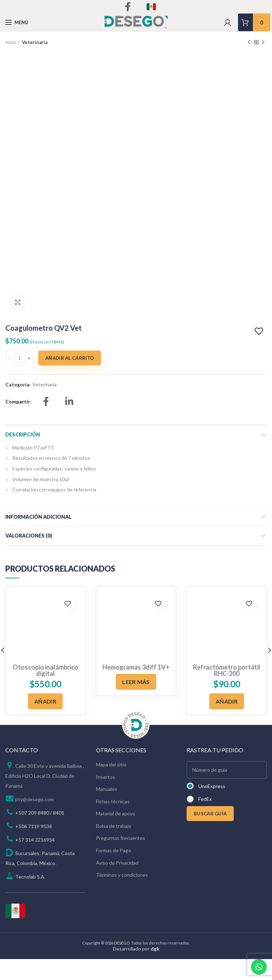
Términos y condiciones (122, 896)
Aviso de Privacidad (117, 884)
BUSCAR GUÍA (210, 835)
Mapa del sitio (111, 786)
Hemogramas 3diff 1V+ (136, 688)
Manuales (107, 810)
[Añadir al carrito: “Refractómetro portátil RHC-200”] (227, 722)
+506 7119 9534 (33, 847)
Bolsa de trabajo (114, 847)
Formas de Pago (114, 872)
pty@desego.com (35, 821)
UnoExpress (212, 807)
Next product (263, 42)
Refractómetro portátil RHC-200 (227, 692)
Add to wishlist (260, 353)
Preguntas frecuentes (121, 859)
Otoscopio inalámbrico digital (46, 692)
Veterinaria (35, 42)
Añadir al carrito (70, 379)
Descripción (23, 456)
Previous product (249, 42)
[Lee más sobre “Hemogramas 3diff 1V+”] (136, 703)
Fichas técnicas (113, 823)
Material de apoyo (116, 835)
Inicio (11, 42)
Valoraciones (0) (29, 557)
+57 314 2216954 (35, 861)
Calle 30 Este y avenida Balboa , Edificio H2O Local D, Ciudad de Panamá (45, 797)
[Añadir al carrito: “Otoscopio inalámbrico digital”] (45, 722)
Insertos (106, 798)
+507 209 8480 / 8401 (40, 834)
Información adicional (38, 538)
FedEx (205, 820)
